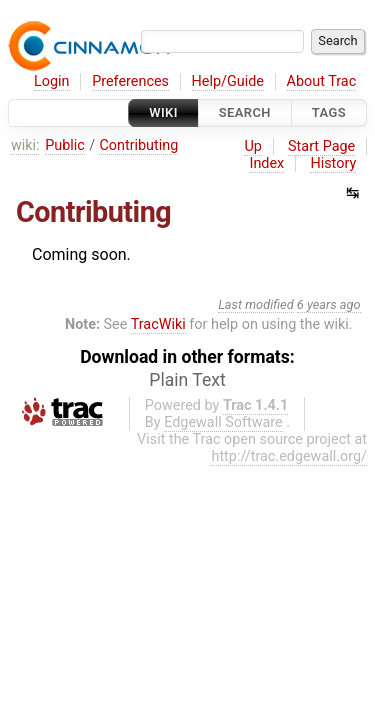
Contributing (138, 145)
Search (245, 112)
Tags (329, 112)
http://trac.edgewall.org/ (289, 456)
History (333, 163)
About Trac (322, 81)
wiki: (25, 145)
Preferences (130, 81)
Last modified (256, 304)
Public (65, 145)
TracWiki (158, 324)
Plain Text (187, 380)
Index (267, 163)
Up (252, 146)
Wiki (163, 112)
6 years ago (329, 304)
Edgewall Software (223, 422)
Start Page (321, 146)
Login (52, 81)
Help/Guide (228, 81)
